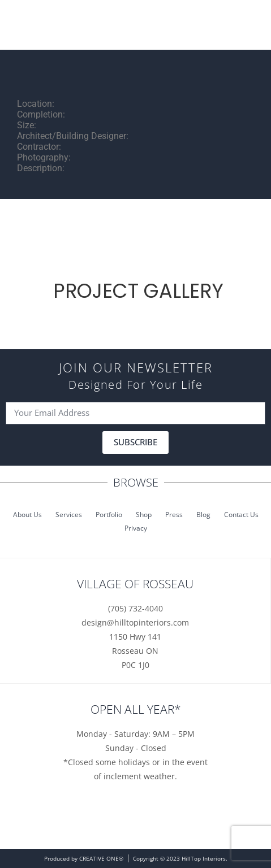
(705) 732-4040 (135, 608)
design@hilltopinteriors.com (135, 622)
